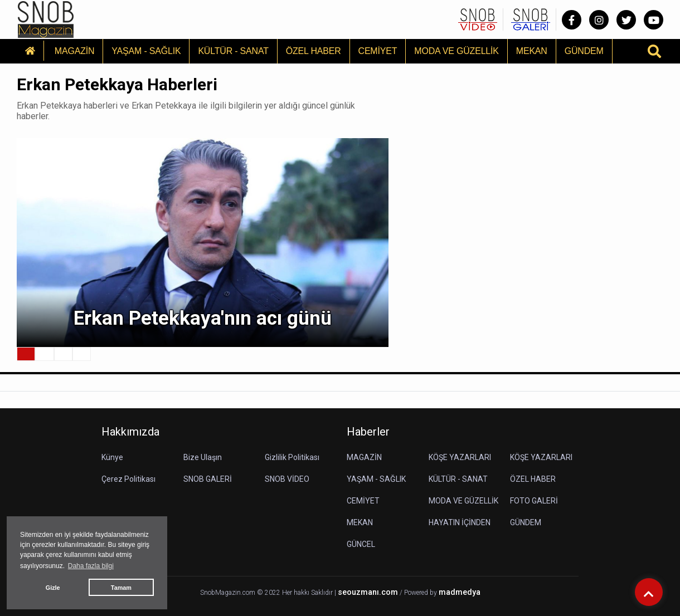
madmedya (460, 592)
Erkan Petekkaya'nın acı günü (203, 318)
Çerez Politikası (128, 479)
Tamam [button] (121, 588)
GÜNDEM (584, 51)
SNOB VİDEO (287, 479)
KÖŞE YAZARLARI (460, 457)
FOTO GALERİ (534, 501)
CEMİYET (378, 51)
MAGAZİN (75, 51)
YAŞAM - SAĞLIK (146, 51)
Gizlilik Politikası (292, 457)
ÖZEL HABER (314, 51)
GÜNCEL (361, 544)
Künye (112, 457)
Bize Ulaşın (203, 457)
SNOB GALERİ (208, 479)
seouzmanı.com (368, 592)
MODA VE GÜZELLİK (456, 51)
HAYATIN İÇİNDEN (460, 522)
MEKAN (532, 51)
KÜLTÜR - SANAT (233, 51)
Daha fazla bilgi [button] (91, 566)
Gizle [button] (53, 588)
